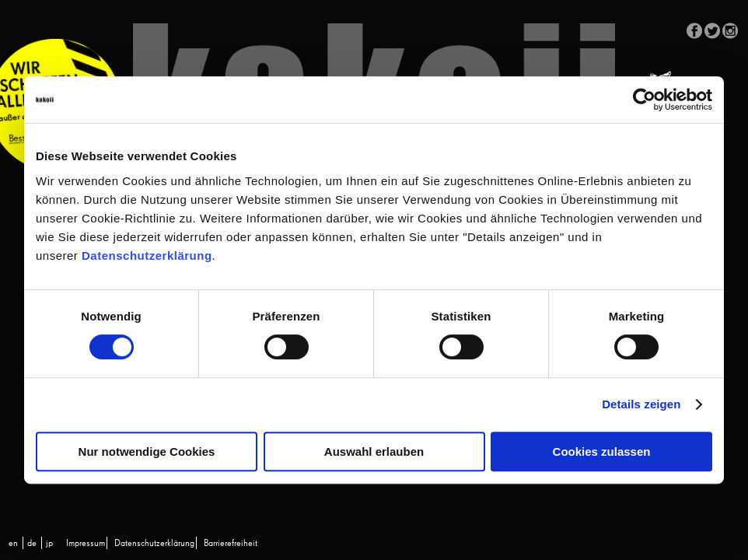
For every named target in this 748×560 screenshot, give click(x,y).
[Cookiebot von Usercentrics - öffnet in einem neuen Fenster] (644, 100)
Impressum (86, 544)
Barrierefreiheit (231, 544)
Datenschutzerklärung (147, 255)
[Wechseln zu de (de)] (32, 544)
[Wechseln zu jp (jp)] (49, 544)
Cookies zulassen (602, 451)
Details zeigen (641, 404)
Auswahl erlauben (374, 451)
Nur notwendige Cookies (147, 451)
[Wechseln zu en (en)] (13, 544)
